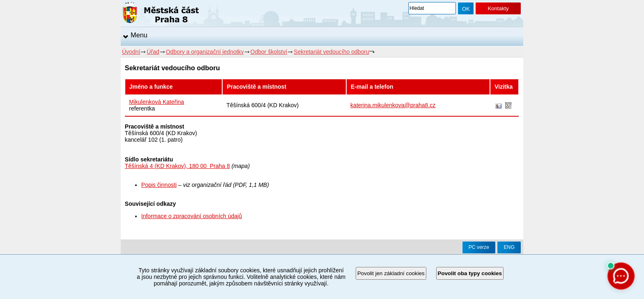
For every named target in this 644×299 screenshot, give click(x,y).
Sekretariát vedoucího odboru (331, 52)
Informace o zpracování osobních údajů (192, 216)
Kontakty (498, 8)
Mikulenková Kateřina (156, 102)
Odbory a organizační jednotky (205, 52)
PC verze (479, 247)
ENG (509, 247)
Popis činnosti (159, 185)
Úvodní (131, 52)
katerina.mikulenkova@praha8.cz (393, 105)
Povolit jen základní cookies (391, 273)
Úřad (153, 52)
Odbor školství (269, 52)
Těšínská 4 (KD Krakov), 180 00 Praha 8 (177, 166)
